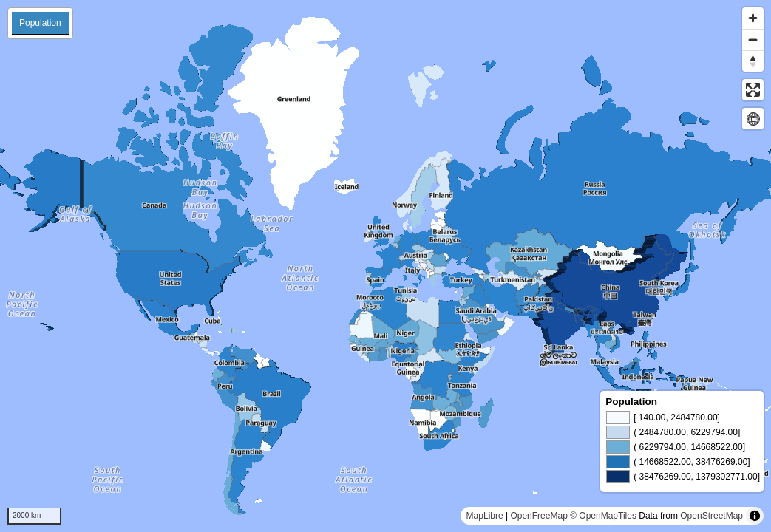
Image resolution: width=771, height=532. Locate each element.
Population (40, 23)
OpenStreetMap (711, 516)
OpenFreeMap (539, 516)
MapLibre (485, 516)
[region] (385, 266)
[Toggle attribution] (755, 516)
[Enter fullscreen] (753, 90)
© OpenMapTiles (603, 516)
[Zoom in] (753, 18)
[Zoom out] (753, 40)
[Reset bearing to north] (753, 61)
